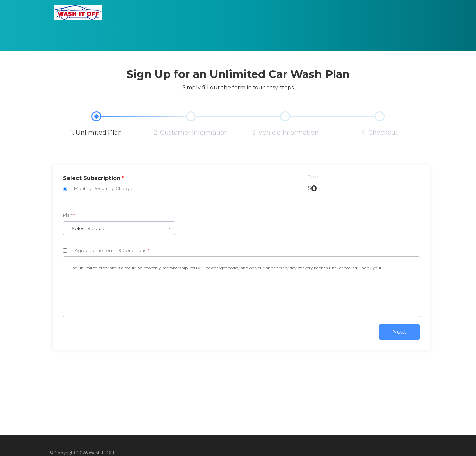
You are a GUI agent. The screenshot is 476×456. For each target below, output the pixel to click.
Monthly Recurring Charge (103, 188)
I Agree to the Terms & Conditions (111, 250)
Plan (69, 215)
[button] (119, 228)
